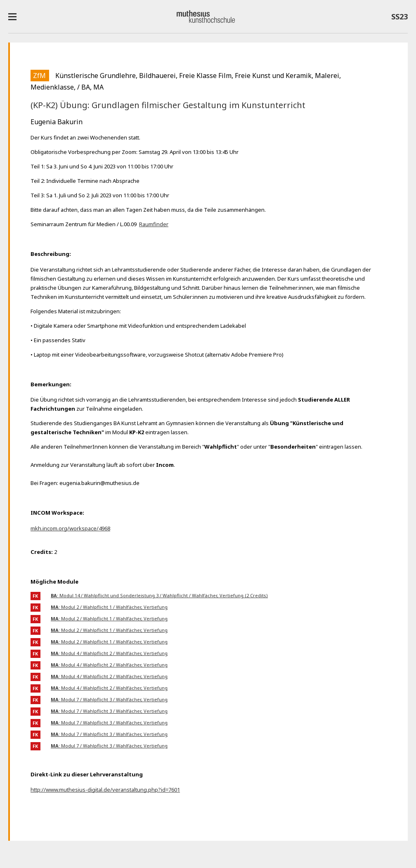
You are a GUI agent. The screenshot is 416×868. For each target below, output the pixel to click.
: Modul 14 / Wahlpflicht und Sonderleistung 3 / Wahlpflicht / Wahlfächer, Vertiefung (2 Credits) (159, 595)
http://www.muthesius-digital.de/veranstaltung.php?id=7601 (105, 790)
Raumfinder (154, 224)
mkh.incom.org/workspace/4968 (70, 528)
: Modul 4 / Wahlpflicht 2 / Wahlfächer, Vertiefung (109, 653)
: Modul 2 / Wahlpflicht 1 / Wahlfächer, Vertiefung (109, 607)
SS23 (399, 18)
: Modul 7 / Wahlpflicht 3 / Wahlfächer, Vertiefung (109, 699)
